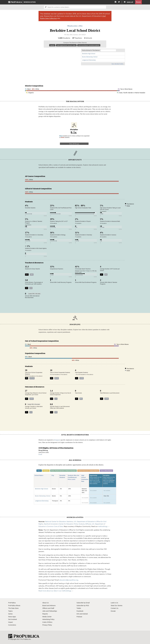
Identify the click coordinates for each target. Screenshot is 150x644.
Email (40, 454)
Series (10, 614)
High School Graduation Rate (85, 478)
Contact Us (114, 608)
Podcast (79, 617)
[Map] (52, 63)
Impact (11, 622)
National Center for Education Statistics (59, 521)
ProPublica (12, 603)
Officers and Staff (48, 608)
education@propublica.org (69, 580)
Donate (138, 2)
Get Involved (12, 619)
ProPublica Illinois (14, 606)
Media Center (47, 617)
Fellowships (53, 611)
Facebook (80, 611)
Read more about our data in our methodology (55, 591)
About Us (46, 603)
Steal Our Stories (117, 606)
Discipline (109, 481)
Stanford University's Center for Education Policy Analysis (64, 524)
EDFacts (88, 524)
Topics (10, 611)
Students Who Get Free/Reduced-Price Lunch (73, 477)
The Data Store (13, 608)
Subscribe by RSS (83, 606)
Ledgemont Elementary (89, 60)
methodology (103, 526)
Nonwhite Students (63, 477)
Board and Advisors (49, 606)
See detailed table (117, 64)
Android (85, 614)
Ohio (81, 26)
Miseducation (30, 2)
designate (57, 440)
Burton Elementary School (90, 57)
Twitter (79, 608)
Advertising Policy (48, 619)
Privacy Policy (47, 625)
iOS (78, 614)
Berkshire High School (89, 54)
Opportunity (96, 481)
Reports (45, 614)
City (53, 476)
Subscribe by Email (83, 603)
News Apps (12, 617)
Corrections (12, 625)
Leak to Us (114, 603)
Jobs (44, 611)
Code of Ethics (47, 622)
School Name (39, 476)
